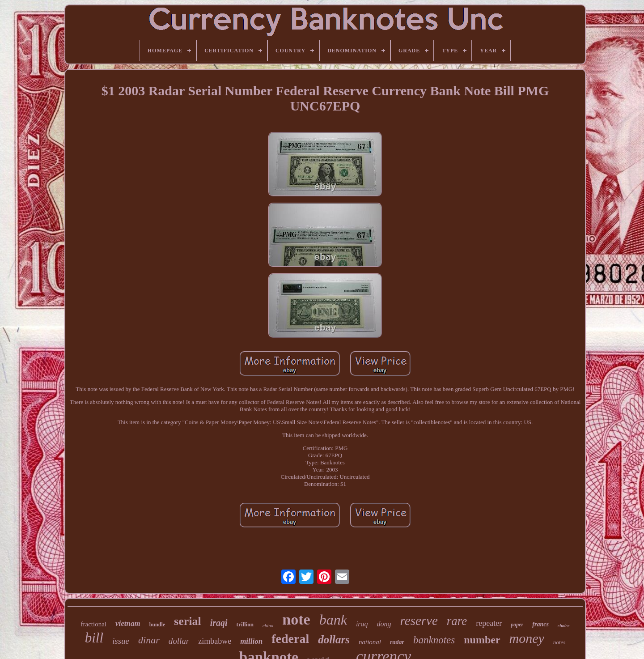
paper (517, 625)
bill (94, 638)
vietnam (128, 623)
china (268, 625)
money (527, 638)
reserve (419, 621)
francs (540, 624)
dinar (149, 640)
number (482, 640)
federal (290, 639)
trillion (245, 624)
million (251, 641)
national (370, 642)
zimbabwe (215, 641)
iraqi (219, 623)
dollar (179, 641)
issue (121, 641)
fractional (94, 624)
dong (384, 624)
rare (457, 621)
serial (188, 621)
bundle (157, 625)
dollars (334, 640)
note (296, 619)
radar (397, 642)
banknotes (434, 640)
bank (333, 620)
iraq (362, 624)
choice (564, 626)
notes (559, 642)
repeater (489, 623)
